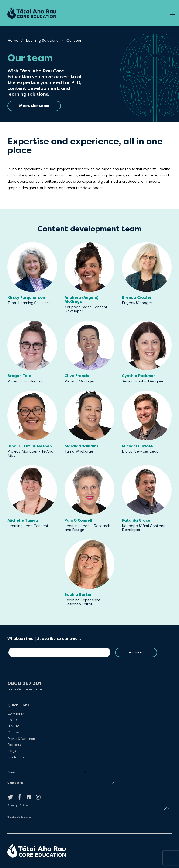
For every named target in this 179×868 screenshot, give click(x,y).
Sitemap (12, 805)
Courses (13, 732)
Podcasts (14, 745)
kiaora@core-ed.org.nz (26, 689)
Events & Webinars (21, 739)
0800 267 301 (24, 684)
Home (13, 40)
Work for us (16, 714)
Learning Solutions (42, 40)
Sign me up (136, 652)
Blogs (12, 751)
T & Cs (12, 720)
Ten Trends (15, 757)
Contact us (15, 783)
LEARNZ (13, 726)
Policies (24, 805)
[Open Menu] (173, 13)
